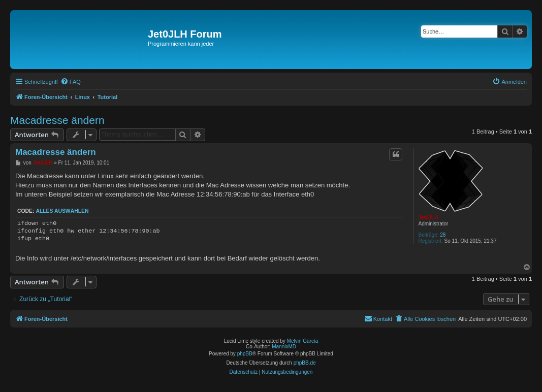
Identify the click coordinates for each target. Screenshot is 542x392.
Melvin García (303, 341)
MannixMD (284, 347)
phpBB (245, 354)
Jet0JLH (428, 218)
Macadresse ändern (57, 120)
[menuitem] (71, 82)
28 (443, 235)
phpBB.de (305, 363)
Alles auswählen (62, 211)
